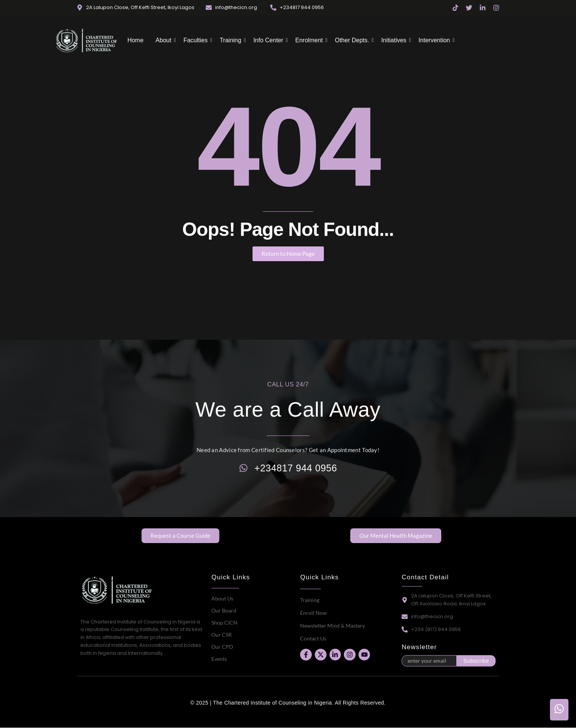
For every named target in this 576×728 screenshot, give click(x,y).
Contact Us (313, 638)
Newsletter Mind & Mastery (333, 626)
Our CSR (222, 635)
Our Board (224, 610)
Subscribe (476, 661)
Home (135, 40)
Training (231, 40)
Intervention (435, 40)
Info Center (269, 40)
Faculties (196, 40)
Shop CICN (224, 623)
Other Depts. (353, 40)
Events (219, 659)
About (164, 40)
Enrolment (310, 40)
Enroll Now (313, 613)
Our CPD (222, 647)
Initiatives (395, 40)
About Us (222, 598)
